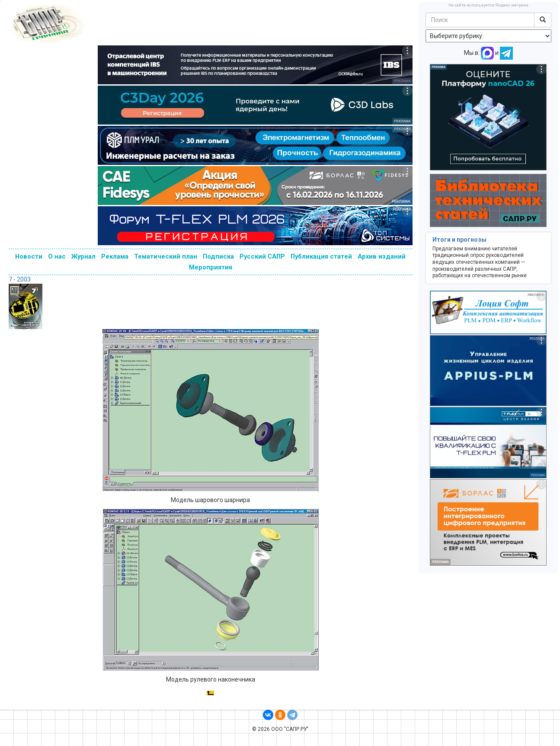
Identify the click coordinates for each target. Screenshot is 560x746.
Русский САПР (262, 256)
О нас (57, 256)
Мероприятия (211, 267)
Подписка (218, 256)
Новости (29, 256)
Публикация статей (321, 256)
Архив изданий (382, 256)
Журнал (83, 256)
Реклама (115, 256)
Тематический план (166, 256)
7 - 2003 (20, 279)
